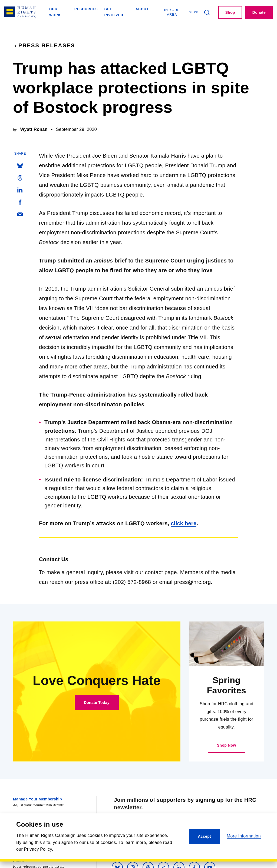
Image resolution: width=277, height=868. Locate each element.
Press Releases (44, 45)
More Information (244, 836)
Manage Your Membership (37, 799)
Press (18, 860)
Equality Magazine (30, 815)
